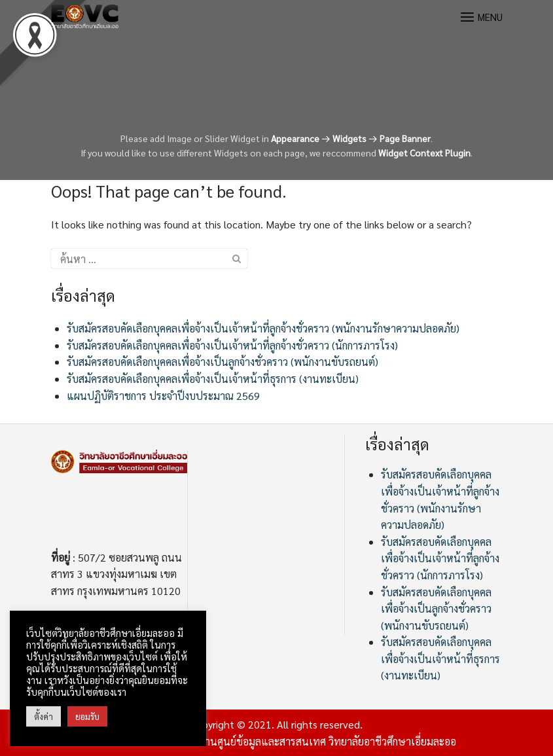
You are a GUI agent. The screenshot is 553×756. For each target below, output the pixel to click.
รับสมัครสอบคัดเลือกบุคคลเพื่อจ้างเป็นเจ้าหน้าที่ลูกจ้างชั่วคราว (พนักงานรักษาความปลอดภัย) (263, 328)
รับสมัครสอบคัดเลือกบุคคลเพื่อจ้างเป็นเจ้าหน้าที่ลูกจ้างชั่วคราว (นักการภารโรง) (232, 345)
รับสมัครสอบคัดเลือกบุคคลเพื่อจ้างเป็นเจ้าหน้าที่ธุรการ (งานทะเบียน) (213, 379)
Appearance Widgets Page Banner (351, 138)
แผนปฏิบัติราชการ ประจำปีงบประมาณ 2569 (163, 396)
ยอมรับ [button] (87, 716)
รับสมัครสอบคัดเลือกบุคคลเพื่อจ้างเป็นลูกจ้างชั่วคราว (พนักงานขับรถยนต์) (223, 362)
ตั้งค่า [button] (44, 716)
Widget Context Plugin (424, 153)
